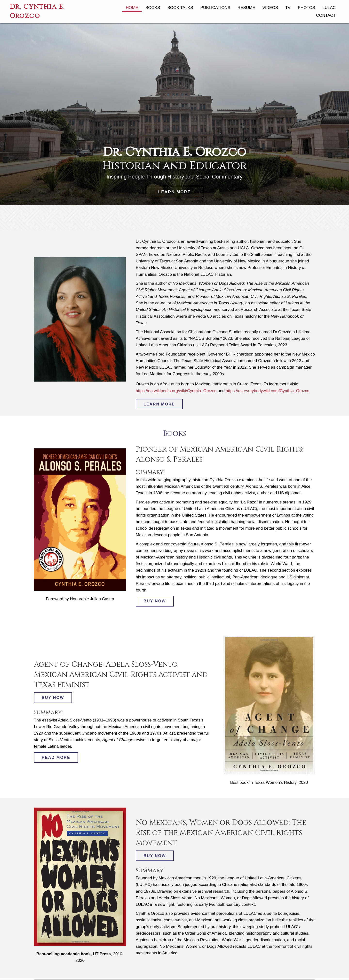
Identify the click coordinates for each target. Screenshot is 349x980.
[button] (174, 192)
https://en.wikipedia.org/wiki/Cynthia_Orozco (176, 391)
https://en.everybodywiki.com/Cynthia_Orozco (267, 391)
